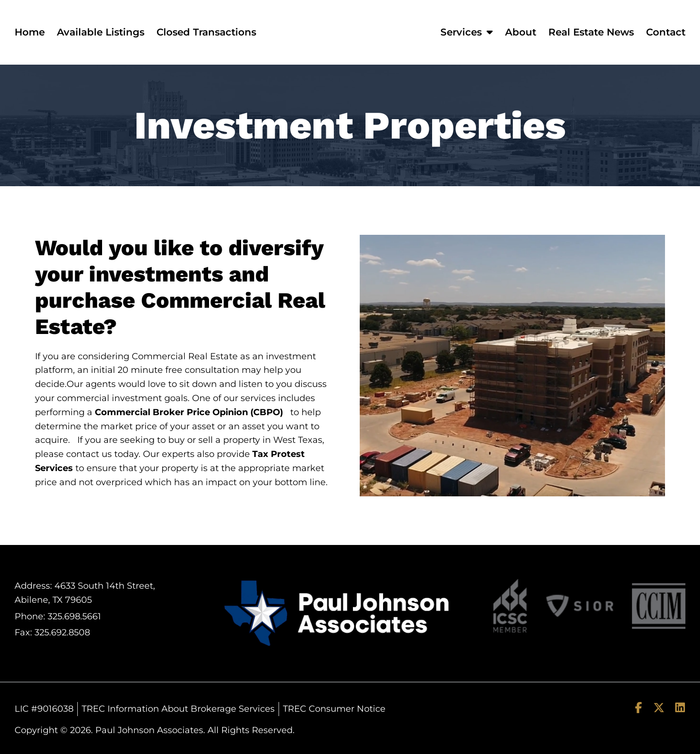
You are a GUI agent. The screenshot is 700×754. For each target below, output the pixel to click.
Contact (666, 32)
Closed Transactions (206, 32)
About (521, 32)
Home (30, 32)
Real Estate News (591, 32)
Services (467, 32)
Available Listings (101, 32)
